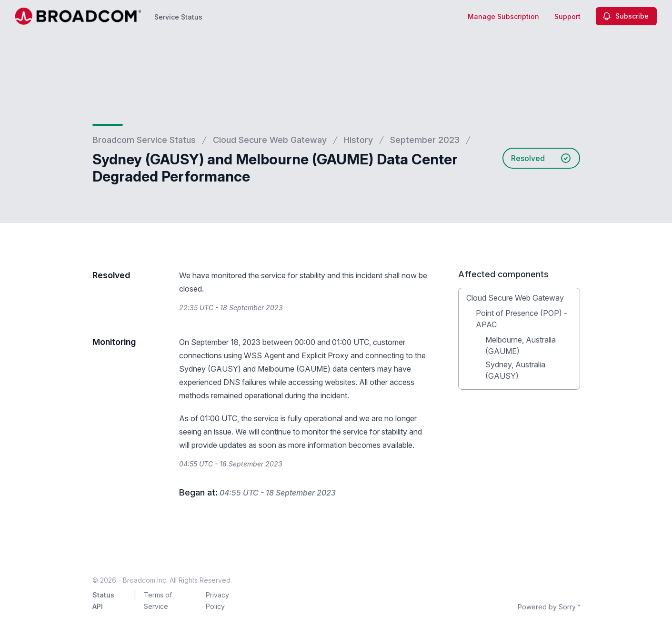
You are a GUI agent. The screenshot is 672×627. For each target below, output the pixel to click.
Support (567, 16)
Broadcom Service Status (144, 140)
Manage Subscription (503, 16)
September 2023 (425, 140)
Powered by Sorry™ (549, 607)
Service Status (178, 17)
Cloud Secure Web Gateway (270, 140)
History (358, 140)
